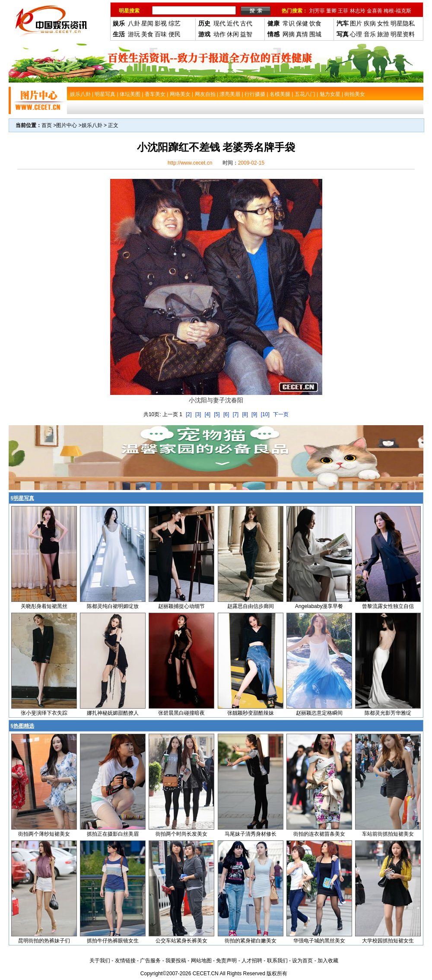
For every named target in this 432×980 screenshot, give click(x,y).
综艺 (175, 23)
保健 (302, 23)
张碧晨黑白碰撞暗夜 (181, 713)
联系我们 (277, 961)
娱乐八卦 (92, 125)
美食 (147, 34)
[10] (265, 414)
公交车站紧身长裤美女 (181, 941)
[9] (254, 414)
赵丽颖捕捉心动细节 (181, 606)
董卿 (331, 11)
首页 (47, 125)
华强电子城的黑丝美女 (319, 941)
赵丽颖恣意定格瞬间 (319, 713)
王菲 (343, 11)
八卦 (134, 23)
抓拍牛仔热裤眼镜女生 (113, 941)
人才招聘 (252, 961)
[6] (226, 414)
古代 (246, 23)
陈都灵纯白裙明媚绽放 (113, 606)
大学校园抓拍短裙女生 (388, 941)
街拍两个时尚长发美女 (181, 834)
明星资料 (403, 34)
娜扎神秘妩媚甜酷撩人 (113, 713)
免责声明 (226, 961)
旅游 (383, 34)
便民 (175, 34)
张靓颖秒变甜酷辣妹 (251, 713)
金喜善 (375, 11)
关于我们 (100, 961)
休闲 (233, 34)
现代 (219, 23)
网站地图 (201, 961)
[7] (236, 414)
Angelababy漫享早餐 (319, 606)
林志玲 (358, 11)
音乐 (370, 34)
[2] (189, 414)
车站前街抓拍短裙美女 (388, 834)
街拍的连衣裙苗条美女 (319, 834)
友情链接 (125, 961)
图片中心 (67, 125)
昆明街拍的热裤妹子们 (44, 941)
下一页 (281, 414)
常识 (289, 23)
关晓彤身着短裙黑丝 (44, 606)
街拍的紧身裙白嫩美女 (251, 941)
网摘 (289, 34)
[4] (208, 414)
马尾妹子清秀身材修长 (251, 834)
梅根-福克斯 (397, 11)
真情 (302, 34)
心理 (356, 34)
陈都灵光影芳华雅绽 (388, 713)
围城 (315, 34)
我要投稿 (176, 961)
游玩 (134, 34)
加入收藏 (328, 961)
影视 (161, 23)
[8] (245, 414)
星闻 (147, 23)
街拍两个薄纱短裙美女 (44, 834)
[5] (217, 414)
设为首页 (302, 961)
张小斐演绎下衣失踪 (44, 713)
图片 (356, 23)
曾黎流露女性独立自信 (388, 606)
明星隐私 (403, 23)
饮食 (315, 23)
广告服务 (150, 961)
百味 (161, 34)
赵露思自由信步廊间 (251, 606)
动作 (219, 34)
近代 (233, 23)
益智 (246, 34)
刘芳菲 (317, 11)
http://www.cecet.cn (190, 163)
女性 (383, 23)
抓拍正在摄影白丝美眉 (113, 834)
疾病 (370, 23)
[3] (198, 414)
